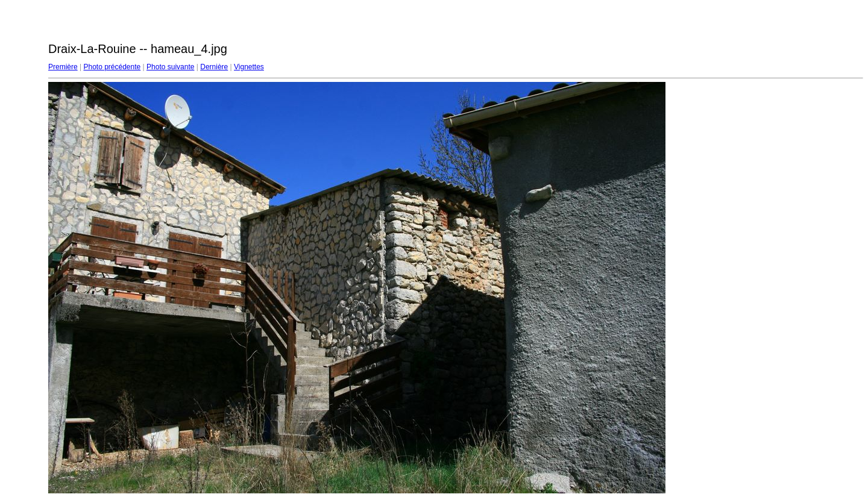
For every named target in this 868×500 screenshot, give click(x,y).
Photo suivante (170, 67)
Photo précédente (112, 67)
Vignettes (249, 67)
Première (63, 67)
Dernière (214, 67)
